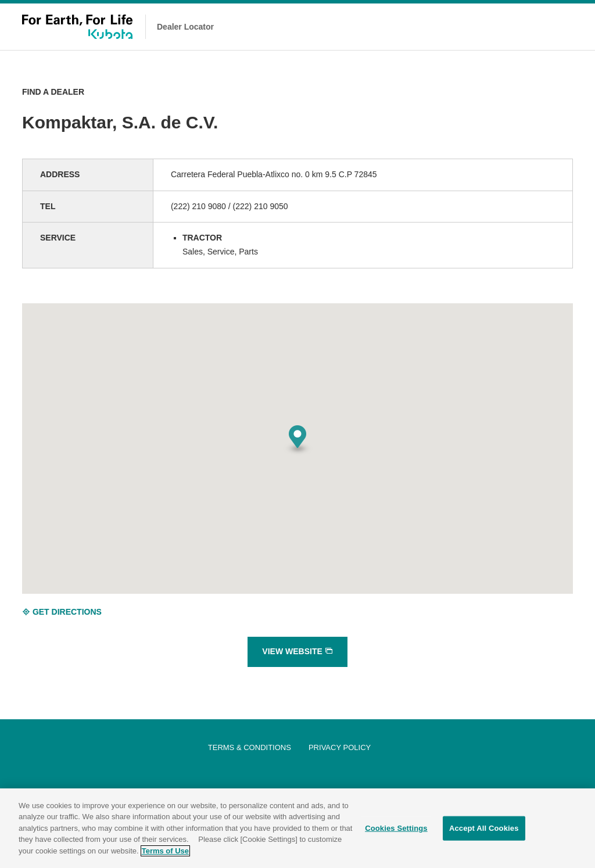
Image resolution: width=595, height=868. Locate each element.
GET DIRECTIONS (62, 612)
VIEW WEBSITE (297, 651)
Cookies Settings (396, 832)
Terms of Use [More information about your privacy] (165, 854)
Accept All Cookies (484, 832)
